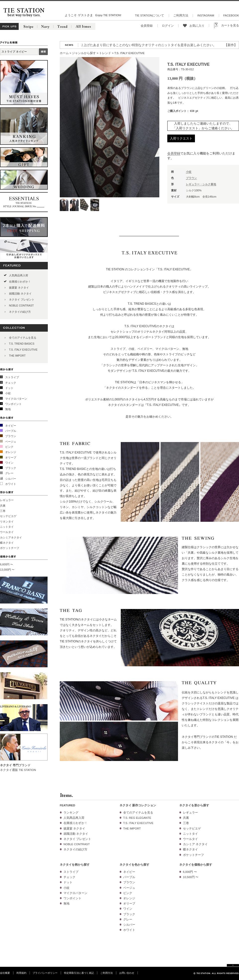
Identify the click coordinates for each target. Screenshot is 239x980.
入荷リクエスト (181, 138)
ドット (9, 388)
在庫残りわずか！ (20, 282)
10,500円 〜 (191, 877)
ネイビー (11, 426)
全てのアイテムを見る (23, 338)
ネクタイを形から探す (194, 805)
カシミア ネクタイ (195, 844)
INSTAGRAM (206, 15)
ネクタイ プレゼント (22, 300)
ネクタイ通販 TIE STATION (18, 770)
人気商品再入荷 (19, 275)
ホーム (64, 53)
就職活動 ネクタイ (20, 294)
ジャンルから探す (84, 53)
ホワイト (11, 484)
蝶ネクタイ (7, 543)
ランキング (71, 813)
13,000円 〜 (7, 570)
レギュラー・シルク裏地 (201, 184)
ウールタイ (7, 532)
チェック (11, 383)
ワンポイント (13, 404)
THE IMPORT (17, 356)
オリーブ (11, 457)
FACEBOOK (231, 15)
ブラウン (11, 436)
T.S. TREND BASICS (22, 344)
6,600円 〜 (6, 564)
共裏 (3, 506)
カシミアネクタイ (11, 537)
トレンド (105, 53)
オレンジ (11, 452)
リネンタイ (7, 522)
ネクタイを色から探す (134, 865)
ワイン (9, 463)
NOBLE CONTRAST (21, 305)
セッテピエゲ (8, 516)
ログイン (168, 26)
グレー (9, 473)
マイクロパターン (16, 399)
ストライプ (12, 377)
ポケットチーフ (10, 548)
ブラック (11, 468)
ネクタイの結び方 (20, 312)
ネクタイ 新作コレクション (138, 805)
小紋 (8, 393)
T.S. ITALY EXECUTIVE (23, 350)
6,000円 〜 (190, 872)
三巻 (3, 511)
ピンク (9, 447)
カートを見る (230, 25)
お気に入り (197, 26)
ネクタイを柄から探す (75, 865)
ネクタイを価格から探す (196, 865)
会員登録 (147, 26)
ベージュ (11, 442)
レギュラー (7, 500)
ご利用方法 (181, 15)
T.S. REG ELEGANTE (137, 818)
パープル (11, 431)
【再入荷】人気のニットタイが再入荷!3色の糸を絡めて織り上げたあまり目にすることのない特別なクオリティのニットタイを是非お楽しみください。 (110, 45)
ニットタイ (7, 527)
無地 (8, 409)
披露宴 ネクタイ (19, 288)
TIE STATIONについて (149, 15)
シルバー (11, 479)
